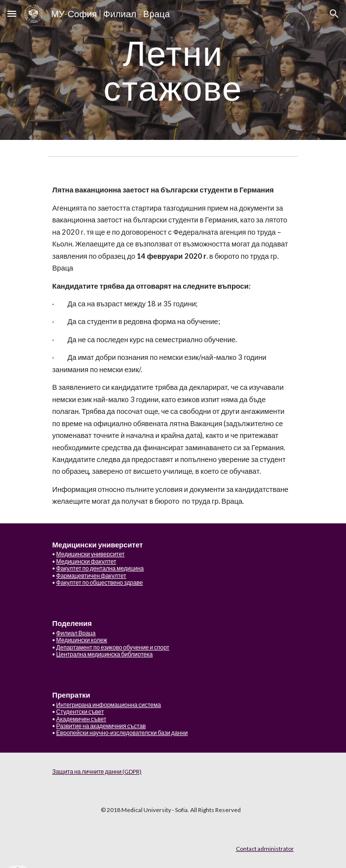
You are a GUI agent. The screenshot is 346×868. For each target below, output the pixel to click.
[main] (173, 70)
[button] (12, 14)
